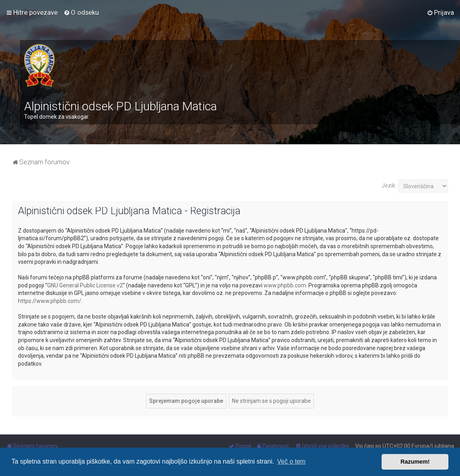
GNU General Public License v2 (85, 285)
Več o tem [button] (291, 461)
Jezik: (389, 185)
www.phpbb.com (285, 285)
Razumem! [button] (415, 462)
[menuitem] (81, 12)
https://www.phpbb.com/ (50, 301)
